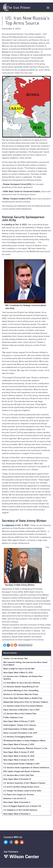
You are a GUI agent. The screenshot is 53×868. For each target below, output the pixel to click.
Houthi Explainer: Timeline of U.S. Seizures (20, 725)
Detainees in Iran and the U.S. (15, 798)
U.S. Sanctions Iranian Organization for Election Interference (26, 768)
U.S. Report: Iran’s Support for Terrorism (19, 795)
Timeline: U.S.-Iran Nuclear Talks (15, 659)
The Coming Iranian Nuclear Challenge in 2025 (21, 764)
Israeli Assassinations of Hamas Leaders (19, 729)
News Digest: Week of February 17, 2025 (19, 721)
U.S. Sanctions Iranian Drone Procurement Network (23, 706)
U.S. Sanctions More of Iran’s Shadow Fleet (20, 714)
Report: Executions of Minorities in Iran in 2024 (21, 710)
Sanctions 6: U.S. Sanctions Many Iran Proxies (21, 694)
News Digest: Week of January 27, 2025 (19, 752)
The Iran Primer (18, 7)
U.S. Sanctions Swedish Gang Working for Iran (21, 687)
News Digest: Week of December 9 (17, 802)
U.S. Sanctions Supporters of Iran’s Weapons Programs (24, 783)
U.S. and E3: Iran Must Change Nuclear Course (21, 787)
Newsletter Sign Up (25, 645)
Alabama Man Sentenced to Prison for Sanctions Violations (26, 702)
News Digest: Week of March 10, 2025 (18, 673)
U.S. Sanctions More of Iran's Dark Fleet (18, 775)
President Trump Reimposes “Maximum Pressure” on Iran (25, 748)
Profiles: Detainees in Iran (13, 717)
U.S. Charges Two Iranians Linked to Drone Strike (22, 791)
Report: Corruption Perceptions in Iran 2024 (20, 733)
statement (10, 525)
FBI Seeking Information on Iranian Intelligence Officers (24, 741)
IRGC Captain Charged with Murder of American (22, 771)
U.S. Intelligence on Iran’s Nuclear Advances (20, 810)
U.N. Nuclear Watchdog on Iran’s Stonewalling (21, 690)
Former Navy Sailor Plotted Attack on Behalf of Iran (23, 698)
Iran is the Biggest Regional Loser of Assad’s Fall (22, 806)
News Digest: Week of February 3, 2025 (19, 744)
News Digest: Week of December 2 (17, 814)
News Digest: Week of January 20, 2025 (19, 756)
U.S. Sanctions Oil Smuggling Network (18, 737)
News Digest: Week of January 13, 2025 (19, 760)
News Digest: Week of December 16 (17, 779)
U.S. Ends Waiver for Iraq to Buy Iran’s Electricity (22, 683)
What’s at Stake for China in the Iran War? (19, 669)
